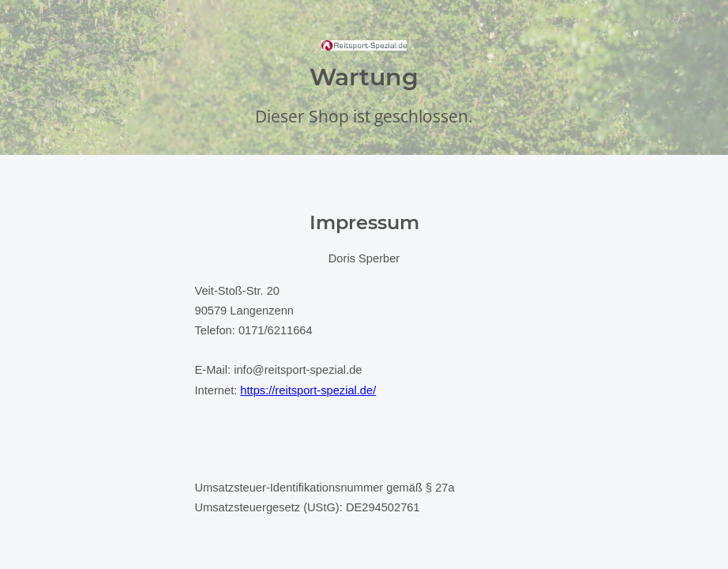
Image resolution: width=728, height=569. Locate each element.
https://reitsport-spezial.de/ (308, 390)
